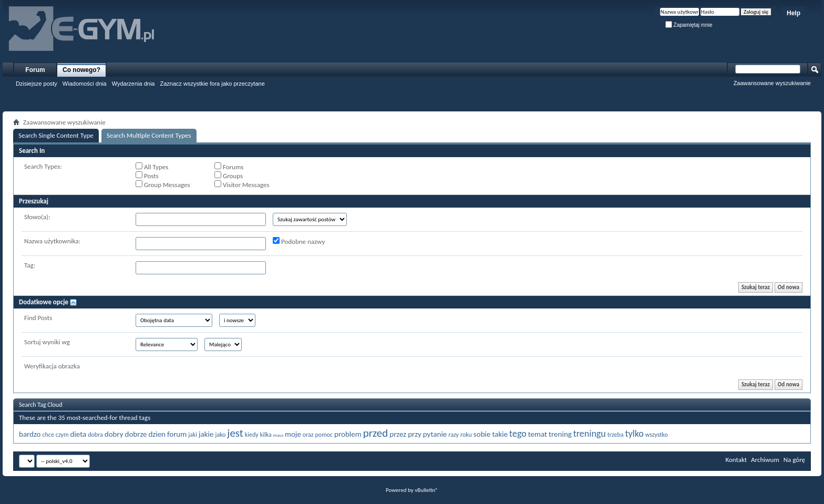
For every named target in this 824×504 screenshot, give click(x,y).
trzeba (616, 435)
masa (278, 435)
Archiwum (765, 460)
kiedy (252, 435)
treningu (590, 434)
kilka (266, 435)
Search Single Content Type (56, 135)
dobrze (136, 434)
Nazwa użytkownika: (52, 241)
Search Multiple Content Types (149, 135)
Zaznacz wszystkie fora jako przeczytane (212, 84)
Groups (229, 176)
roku (466, 435)
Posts (147, 176)
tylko (634, 434)
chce (48, 435)
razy (454, 435)
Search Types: (43, 166)
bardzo (30, 434)
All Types (152, 167)
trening (560, 434)
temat (538, 434)
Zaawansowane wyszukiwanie (772, 83)
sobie (482, 434)
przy (415, 434)
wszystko (657, 435)
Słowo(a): (37, 217)
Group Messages (163, 184)
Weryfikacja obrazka (52, 366)
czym (62, 435)
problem (348, 434)
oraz (308, 435)
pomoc (324, 435)
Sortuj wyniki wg (47, 342)
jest (235, 433)
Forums (229, 167)
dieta (79, 434)
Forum (35, 70)
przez (398, 434)
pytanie (435, 434)
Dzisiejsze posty (37, 84)
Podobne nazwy (299, 241)
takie (500, 434)
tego (518, 434)
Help (794, 13)
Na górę (794, 460)
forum (177, 434)
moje (293, 434)
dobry (114, 434)
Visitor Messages (242, 184)
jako (220, 435)
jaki (193, 435)
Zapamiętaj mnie (689, 25)
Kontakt (736, 460)
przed (376, 433)
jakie (206, 434)
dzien (157, 434)
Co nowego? (81, 70)
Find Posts (38, 318)
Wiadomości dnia (85, 84)
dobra (95, 435)
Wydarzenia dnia (133, 84)
